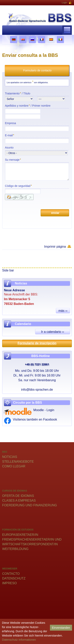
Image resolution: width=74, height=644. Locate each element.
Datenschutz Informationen (19, 640)
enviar (55, 213)
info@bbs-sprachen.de (37, 390)
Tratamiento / (18, 93)
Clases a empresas (19, 501)
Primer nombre (41, 106)
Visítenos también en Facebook (35, 419)
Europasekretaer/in (20, 535)
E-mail (9, 135)
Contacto (11, 574)
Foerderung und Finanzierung (30, 505)
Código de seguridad (18, 186)
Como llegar (14, 466)
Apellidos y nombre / (28, 106)
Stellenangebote (18, 462)
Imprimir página (55, 247)
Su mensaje (13, 160)
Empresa (10, 123)
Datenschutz (14, 578)
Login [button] (67, 3)
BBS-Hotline (41, 356)
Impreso (9, 583)
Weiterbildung (15, 549)
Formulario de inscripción (37, 343)
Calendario (23, 324)
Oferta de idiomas (18, 496)
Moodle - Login (44, 410)
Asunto (9, 148)
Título (27, 93)
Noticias (10, 457)
